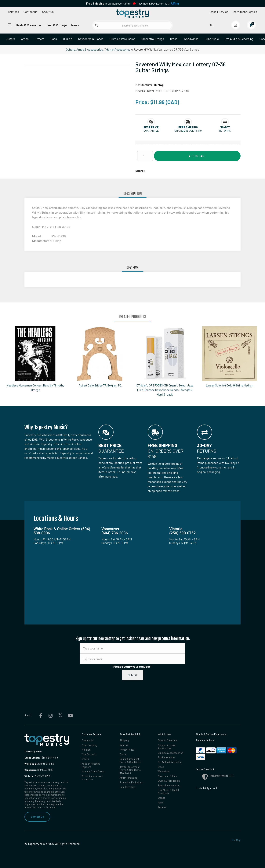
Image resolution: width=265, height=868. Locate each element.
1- (41, 758)
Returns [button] (225, 131)
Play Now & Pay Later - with (158, 4)
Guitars (10, 39)
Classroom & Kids (167, 776)
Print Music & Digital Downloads (168, 792)
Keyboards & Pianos (91, 39)
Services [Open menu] (13, 12)
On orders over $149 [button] (188, 131)
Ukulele (67, 39)
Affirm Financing (128, 778)
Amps (25, 39)
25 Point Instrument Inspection (92, 778)
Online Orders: (32, 758)
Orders (85, 759)
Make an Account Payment (91, 765)
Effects (40, 39)
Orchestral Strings (153, 39)
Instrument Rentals (245, 12)
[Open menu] (10, 25)
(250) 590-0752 (37, 776)
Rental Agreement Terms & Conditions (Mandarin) (130, 770)
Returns (124, 745)
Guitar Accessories (118, 49)
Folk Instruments (166, 757)
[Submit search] (96, 25)
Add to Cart (197, 156)
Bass (54, 39)
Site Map (236, 840)
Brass (174, 39)
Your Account (89, 754)
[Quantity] (145, 156)
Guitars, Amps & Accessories (84, 49)
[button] (151, 127)
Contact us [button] (30, 12)
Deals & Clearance (28, 25)
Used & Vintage (56, 25)
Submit (132, 675)
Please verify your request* (132, 666)
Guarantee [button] (151, 131)
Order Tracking (89, 745)
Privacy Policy (127, 750)
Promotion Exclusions (131, 782)
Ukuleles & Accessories (170, 753)
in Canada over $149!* (108, 4)
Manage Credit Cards (93, 771)
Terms (123, 754)
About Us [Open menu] (48, 12)
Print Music (212, 39)
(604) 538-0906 (39, 764)
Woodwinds (191, 39)
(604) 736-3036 (39, 770)
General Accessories (169, 785)
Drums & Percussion (122, 39)
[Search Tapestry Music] (132, 25)
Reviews (162, 807)
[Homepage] (132, 14)
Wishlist (86, 750)
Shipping (124, 740)
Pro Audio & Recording (239, 39)
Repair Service (219, 12)
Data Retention (127, 787)
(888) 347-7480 (50, 758)
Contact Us (37, 817)
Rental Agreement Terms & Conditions (130, 761)
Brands (161, 798)
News (75, 25)
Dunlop (159, 85)
